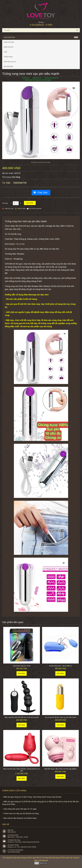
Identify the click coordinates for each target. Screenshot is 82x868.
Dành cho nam (9, 42)
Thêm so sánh (21, 209)
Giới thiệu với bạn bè (35, 209)
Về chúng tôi (7, 858)
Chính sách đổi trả (34, 858)
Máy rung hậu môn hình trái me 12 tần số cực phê (22, 717)
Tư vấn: (7, 183)
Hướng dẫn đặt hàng (51, 858)
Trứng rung (8, 57)
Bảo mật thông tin (41, 860)
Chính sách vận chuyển (69, 858)
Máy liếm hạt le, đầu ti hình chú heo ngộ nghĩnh (60, 769)
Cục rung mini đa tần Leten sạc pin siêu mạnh (60, 717)
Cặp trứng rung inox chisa (22, 666)
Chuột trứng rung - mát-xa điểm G (60, 666)
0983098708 (20, 183)
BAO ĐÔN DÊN (8, 67)
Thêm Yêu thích (9, 209)
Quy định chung (20, 858)
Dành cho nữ (8, 47)
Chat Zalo (42, 193)
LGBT (5, 52)
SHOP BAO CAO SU (10, 62)
